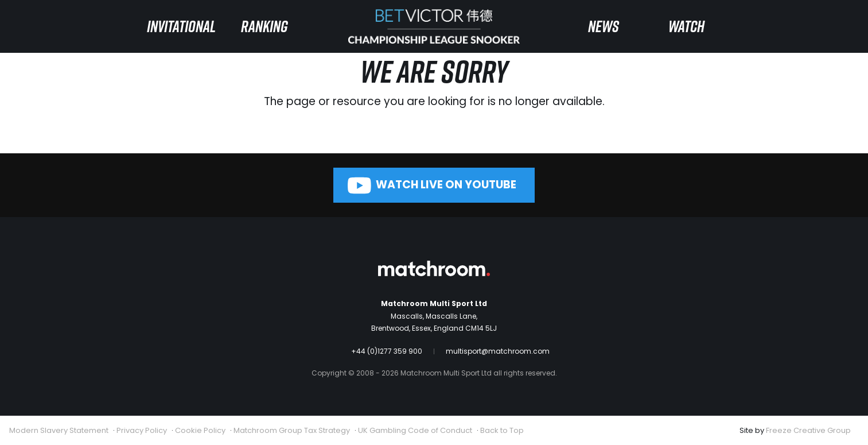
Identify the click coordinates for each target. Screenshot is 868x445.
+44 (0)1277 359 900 (387, 351)
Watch (686, 26)
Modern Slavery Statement (59, 430)
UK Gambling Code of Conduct (415, 430)
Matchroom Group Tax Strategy (292, 430)
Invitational (181, 26)
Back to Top (502, 430)
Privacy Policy (142, 430)
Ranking (264, 26)
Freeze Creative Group (808, 430)
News (604, 26)
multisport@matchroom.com (498, 351)
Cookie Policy (200, 430)
